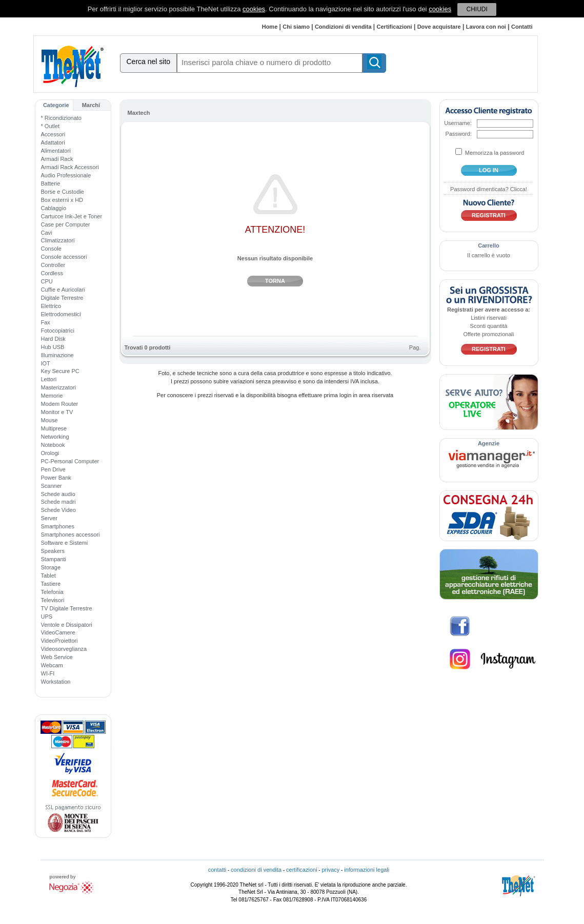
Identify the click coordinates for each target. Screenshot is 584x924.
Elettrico (51, 306)
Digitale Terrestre (62, 298)
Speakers (53, 551)
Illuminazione (57, 355)
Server (49, 518)
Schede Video (58, 510)
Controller (53, 265)
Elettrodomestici (61, 314)
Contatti (522, 27)
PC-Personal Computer (70, 461)
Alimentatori (56, 151)
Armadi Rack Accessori (70, 167)
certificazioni (302, 870)
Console (51, 249)
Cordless (52, 273)
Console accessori (64, 257)
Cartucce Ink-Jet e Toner (72, 216)
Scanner (52, 486)
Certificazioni (395, 27)
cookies (254, 9)
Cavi (47, 233)
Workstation (56, 682)
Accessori (53, 134)
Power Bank (56, 478)
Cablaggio (54, 208)
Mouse (49, 420)
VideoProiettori (59, 641)
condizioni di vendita (256, 870)
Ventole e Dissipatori (67, 625)
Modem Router (60, 404)
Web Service (57, 657)
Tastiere (51, 584)
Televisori (53, 600)
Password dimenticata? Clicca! (489, 189)
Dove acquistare (439, 27)
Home (270, 27)
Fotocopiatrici (58, 331)
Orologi (50, 453)
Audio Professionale (66, 175)
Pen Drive (53, 469)
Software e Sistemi (65, 543)
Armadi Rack (57, 159)
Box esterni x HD (62, 200)
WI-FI (48, 673)
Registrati (489, 215)
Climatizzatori (58, 240)
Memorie (52, 396)
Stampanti (54, 559)
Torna (275, 281)
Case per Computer (66, 224)
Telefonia (52, 592)
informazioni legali (367, 870)
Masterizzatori (58, 387)
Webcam (52, 665)
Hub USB (53, 347)
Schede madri (58, 502)
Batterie (51, 183)
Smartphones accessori (71, 535)
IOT (46, 363)
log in (489, 170)
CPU (47, 281)
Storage (51, 567)
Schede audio (58, 494)
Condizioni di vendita (343, 27)
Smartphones (58, 526)
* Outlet (51, 126)
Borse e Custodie (63, 192)
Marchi (91, 105)
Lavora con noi (486, 27)
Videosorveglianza (64, 649)
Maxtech (139, 113)
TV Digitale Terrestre (67, 608)
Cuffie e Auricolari (63, 290)
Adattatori (53, 142)
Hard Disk (53, 339)
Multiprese (54, 428)
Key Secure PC (60, 371)
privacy (330, 870)
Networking (55, 437)
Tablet (48, 576)
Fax (46, 322)
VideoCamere (58, 632)
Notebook (53, 445)
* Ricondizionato (62, 118)
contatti (217, 870)
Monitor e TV (57, 412)
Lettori (49, 379)
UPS (47, 617)
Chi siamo (296, 27)
